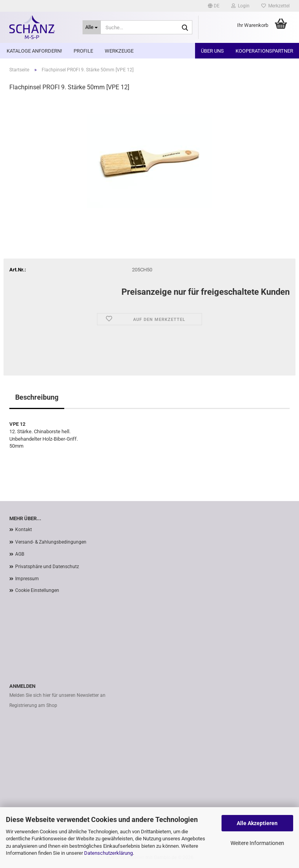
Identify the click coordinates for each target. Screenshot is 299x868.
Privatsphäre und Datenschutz (47, 567)
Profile (83, 51)
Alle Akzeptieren (257, 823)
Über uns (212, 51)
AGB (20, 554)
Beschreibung (37, 397)
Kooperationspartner (264, 51)
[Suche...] (92, 27)
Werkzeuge (119, 51)
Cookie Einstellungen (37, 590)
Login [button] (240, 6)
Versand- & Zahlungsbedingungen (51, 542)
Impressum (27, 579)
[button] (214, 6)
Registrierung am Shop (33, 705)
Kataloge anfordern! (34, 51)
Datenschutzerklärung (108, 853)
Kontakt (24, 530)
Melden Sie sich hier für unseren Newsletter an (57, 695)
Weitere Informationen (257, 843)
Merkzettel (275, 6)
